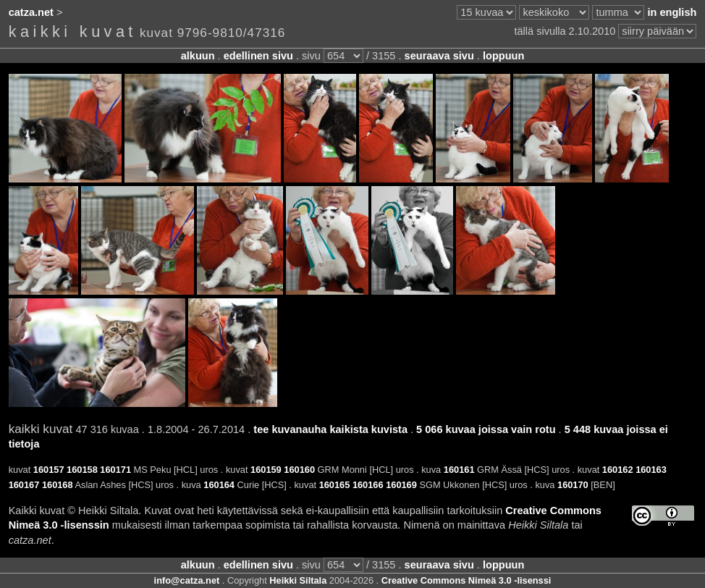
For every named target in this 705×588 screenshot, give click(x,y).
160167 (24, 485)
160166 (368, 485)
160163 (651, 470)
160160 (299, 470)
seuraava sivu (439, 56)
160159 (266, 470)
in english (672, 12)
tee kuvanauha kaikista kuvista (330, 429)
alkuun (198, 56)
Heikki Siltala (298, 580)
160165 (335, 485)
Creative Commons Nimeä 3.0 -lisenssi (467, 580)
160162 (618, 470)
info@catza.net (187, 580)
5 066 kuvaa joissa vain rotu (486, 429)
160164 (219, 485)
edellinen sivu (258, 56)
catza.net (31, 12)
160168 (58, 485)
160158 (82, 470)
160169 (401, 485)
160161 (459, 470)
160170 (573, 485)
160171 (115, 470)
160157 (49, 470)
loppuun (503, 56)
